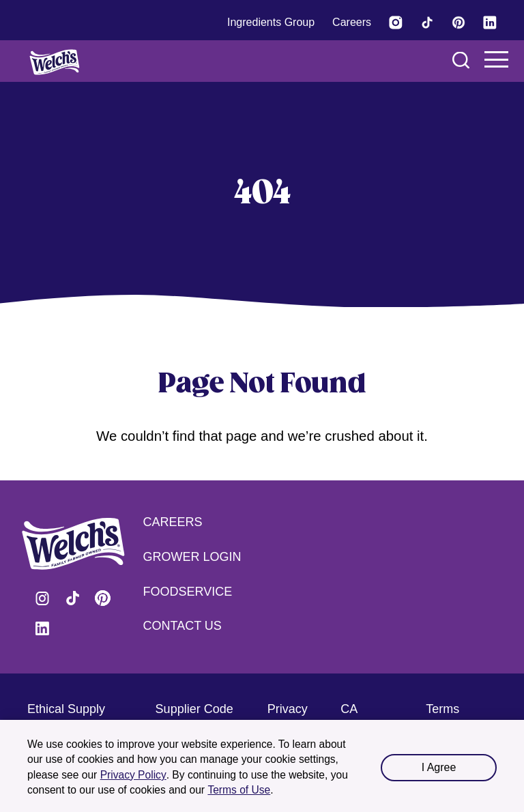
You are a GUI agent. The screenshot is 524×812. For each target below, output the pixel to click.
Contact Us (183, 626)
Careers (173, 522)
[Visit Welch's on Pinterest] (458, 23)
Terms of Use (239, 790)
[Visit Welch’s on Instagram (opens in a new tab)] (396, 23)
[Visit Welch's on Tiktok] (427, 23)
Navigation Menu (497, 59)
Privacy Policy (133, 775)
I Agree (439, 767)
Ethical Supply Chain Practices (70, 717)
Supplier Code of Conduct (194, 717)
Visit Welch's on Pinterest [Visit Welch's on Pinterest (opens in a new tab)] (102, 598)
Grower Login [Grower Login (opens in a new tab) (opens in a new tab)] (192, 557)
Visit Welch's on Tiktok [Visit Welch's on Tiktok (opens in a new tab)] (72, 598)
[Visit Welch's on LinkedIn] (490, 23)
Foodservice (188, 592)
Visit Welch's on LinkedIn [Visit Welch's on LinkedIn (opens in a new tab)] (42, 628)
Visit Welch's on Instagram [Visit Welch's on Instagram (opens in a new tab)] (42, 598)
